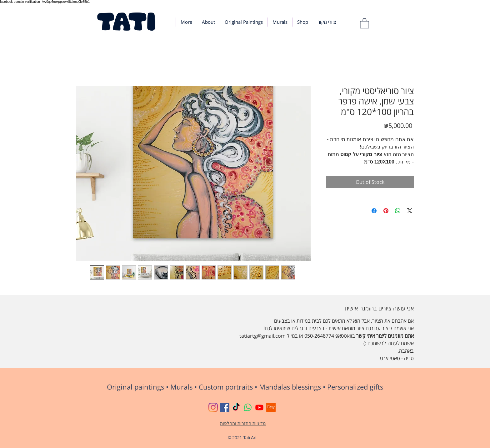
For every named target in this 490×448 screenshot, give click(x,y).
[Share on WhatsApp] (398, 211)
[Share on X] (410, 211)
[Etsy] (271, 407)
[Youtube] (259, 407)
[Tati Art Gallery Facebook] (225, 407)
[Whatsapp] (248, 407)
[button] (365, 23)
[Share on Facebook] (374, 211)
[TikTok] (236, 407)
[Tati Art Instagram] (213, 407)
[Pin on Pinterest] (386, 211)
